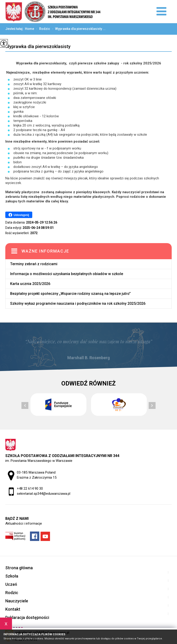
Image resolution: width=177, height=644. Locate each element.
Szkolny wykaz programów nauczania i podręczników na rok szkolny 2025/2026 (78, 303)
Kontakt (13, 609)
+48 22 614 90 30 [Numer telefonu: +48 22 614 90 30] (30, 489)
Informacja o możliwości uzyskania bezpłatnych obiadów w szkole (67, 274)
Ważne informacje (45, 251)
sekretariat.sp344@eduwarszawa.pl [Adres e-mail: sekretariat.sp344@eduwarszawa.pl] (44, 494)
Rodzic (42, 29)
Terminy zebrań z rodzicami (34, 264)
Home (29, 29)
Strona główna (19, 568)
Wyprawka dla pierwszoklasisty (38, 47)
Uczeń (11, 584)
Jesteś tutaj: (15, 29)
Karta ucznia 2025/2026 (30, 284)
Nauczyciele (17, 601)
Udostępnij (19, 215)
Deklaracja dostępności (27, 617)
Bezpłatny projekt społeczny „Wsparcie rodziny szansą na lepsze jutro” (70, 294)
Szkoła (12, 576)
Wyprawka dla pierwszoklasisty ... (78, 29)
